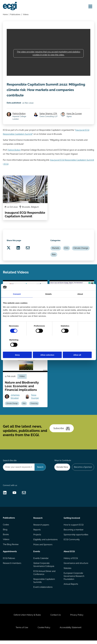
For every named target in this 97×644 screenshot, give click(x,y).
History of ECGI (71, 561)
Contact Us (56, 618)
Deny (18, 348)
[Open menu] (90, 7)
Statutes (68, 571)
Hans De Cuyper (74, 114)
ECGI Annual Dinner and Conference (44, 576)
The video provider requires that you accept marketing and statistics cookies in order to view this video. (48, 53)
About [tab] (80, 301)
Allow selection (48, 348)
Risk (54, 256)
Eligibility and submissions (45, 542)
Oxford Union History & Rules (27, 618)
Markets (56, 249)
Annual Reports (71, 587)
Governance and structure (76, 566)
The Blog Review (11, 547)
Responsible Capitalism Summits (44, 584)
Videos (26, 15)
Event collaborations (43, 590)
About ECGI (69, 554)
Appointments (10, 554)
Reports (37, 532)
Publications (15, 15)
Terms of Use (22, 631)
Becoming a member (74, 532)
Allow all (79, 348)
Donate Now (62, 469)
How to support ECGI (74, 528)
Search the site (10, 463)
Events (37, 554)
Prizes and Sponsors (43, 547)
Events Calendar (41, 561)
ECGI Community (72, 542)
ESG (66, 249)
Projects (37, 537)
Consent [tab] (17, 301)
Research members (12, 566)
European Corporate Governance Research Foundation (74, 579)
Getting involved (72, 521)
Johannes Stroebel (15, 398)
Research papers (41, 528)
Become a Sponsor (83, 469)
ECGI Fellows (9, 561)
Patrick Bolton (19, 114)
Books (6, 537)
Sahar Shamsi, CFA (48, 114)
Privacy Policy (77, 618)
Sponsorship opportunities (76, 537)
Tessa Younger (35, 398)
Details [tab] (48, 301)
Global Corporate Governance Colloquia (44, 568)
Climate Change (81, 249)
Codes (6, 528)
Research (38, 521)
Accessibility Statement (71, 631)
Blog (5, 532)
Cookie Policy (44, 631)
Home (5, 15)
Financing (34, 405)
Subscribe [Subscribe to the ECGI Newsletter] (62, 430)
